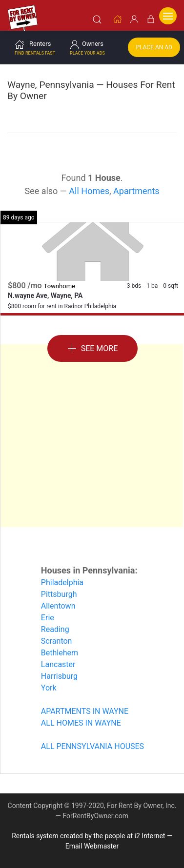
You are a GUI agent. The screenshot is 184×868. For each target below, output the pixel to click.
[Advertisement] (92, 435)
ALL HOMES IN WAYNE (81, 722)
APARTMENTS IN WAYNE (85, 711)
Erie (48, 617)
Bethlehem (60, 652)
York (49, 687)
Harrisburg (59, 676)
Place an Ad (154, 47)
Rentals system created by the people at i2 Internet (88, 835)
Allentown (58, 605)
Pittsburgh (59, 594)
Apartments (136, 190)
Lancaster (58, 664)
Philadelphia (62, 582)
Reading (55, 629)
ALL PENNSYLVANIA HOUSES (92, 746)
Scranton (57, 641)
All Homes (89, 190)
